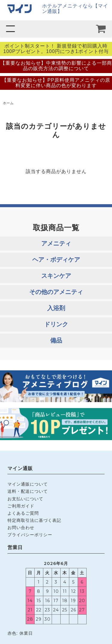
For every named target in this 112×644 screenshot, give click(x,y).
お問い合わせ (21, 528)
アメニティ (56, 243)
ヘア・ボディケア (56, 260)
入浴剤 (56, 308)
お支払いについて (25, 499)
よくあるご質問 (23, 513)
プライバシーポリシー (30, 535)
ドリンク (56, 324)
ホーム (8, 103)
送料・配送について (28, 491)
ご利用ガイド (21, 506)
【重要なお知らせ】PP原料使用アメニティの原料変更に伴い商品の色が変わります (56, 83)
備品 (56, 340)
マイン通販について (28, 484)
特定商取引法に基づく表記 (34, 520)
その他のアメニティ (56, 292)
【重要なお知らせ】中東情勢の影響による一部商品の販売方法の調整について (56, 66)
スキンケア (56, 276)
